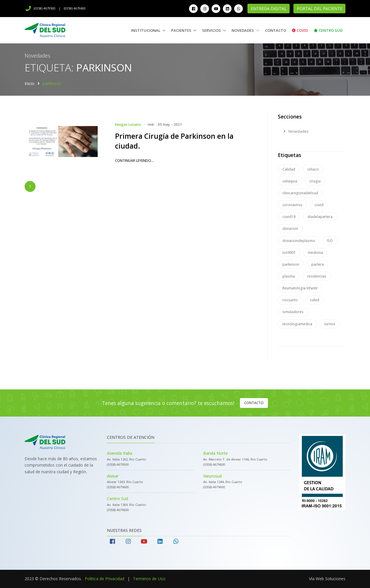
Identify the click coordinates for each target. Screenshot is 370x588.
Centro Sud (328, 30)
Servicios (211, 30)
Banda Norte (215, 453)
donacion (290, 229)
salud (314, 300)
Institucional (146, 30)
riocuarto (290, 300)
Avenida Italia (120, 453)
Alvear (113, 476)
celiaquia (290, 181)
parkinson (291, 264)
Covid (300, 30)
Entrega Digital (269, 9)
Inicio (29, 83)
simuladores (293, 312)
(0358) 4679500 (41, 8)
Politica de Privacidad (104, 579)
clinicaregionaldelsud (300, 193)
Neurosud (212, 476)
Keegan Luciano (128, 124)
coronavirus (292, 205)
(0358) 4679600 (75, 8)
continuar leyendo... (134, 161)
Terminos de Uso (149, 579)
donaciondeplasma (299, 241)
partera (318, 264)
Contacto (276, 30)
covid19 (289, 217)
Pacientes (181, 30)
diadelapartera (320, 217)
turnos (330, 324)
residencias (317, 276)
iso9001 (289, 253)
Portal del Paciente (320, 9)
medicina (315, 253)
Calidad (289, 169)
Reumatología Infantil (300, 288)
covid (319, 205)
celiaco (313, 169)
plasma (289, 276)
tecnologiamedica (297, 324)
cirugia (315, 181)
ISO (330, 241)
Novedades (245, 30)
